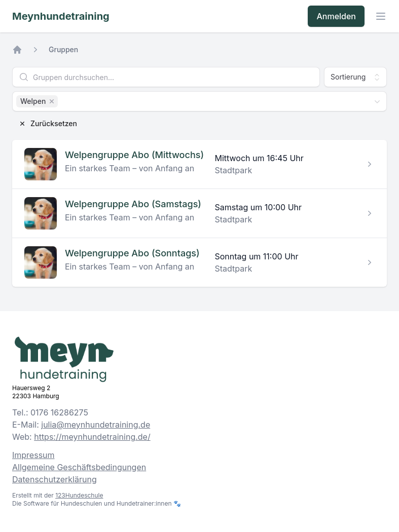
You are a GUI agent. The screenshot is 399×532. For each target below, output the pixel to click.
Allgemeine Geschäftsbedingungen (79, 467)
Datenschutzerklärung (55, 479)
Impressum (33, 455)
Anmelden (336, 16)
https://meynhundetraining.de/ (92, 437)
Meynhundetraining (61, 16)
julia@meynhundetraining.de (96, 425)
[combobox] (199, 101)
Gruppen (63, 49)
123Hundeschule (79, 495)
